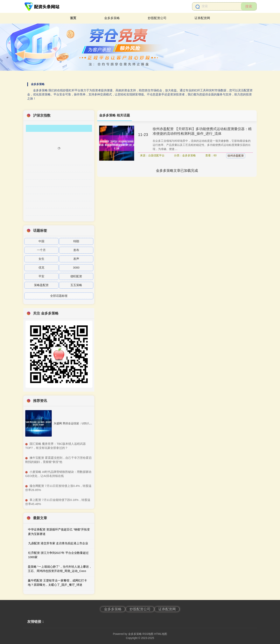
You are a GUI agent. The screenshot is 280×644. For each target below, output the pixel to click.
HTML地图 (161, 634)
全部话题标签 (59, 296)
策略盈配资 (41, 285)
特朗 (76, 241)
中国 (41, 241)
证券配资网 (202, 18)
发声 (76, 259)
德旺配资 (76, 276)
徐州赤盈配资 (236, 156)
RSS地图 (148, 634)
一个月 (41, 250)
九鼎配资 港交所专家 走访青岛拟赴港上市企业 (58, 543)
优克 (41, 267)
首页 (73, 18)
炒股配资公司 (157, 18)
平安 (41, 276)
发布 (76, 250)
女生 (41, 259)
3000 (76, 267)
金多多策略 (112, 18)
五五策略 (76, 285)
